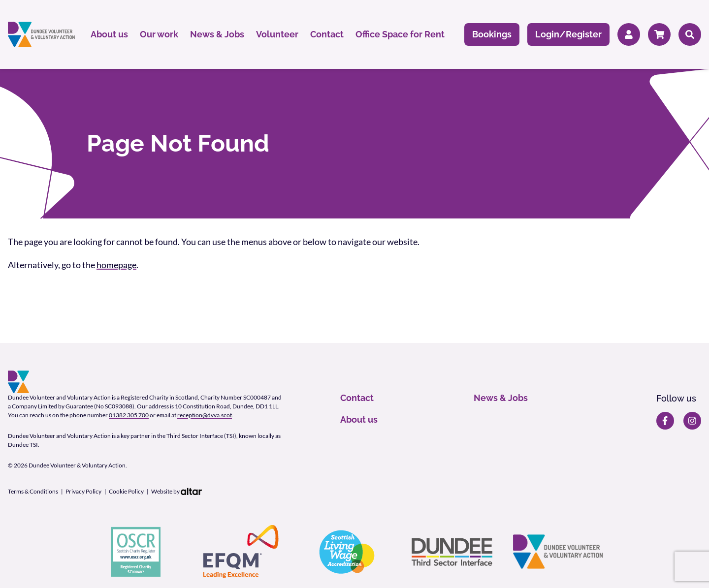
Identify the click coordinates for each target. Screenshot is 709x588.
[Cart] (659, 35)
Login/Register (568, 34)
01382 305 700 (129, 415)
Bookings (492, 34)
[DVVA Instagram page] (692, 421)
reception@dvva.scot (205, 415)
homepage (116, 265)
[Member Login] (629, 35)
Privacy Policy (83, 491)
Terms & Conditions (33, 491)
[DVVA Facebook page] (665, 421)
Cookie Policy (126, 491)
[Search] (690, 35)
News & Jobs (217, 34)
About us (109, 34)
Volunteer (277, 34)
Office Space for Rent (400, 34)
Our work (159, 34)
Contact (327, 34)
